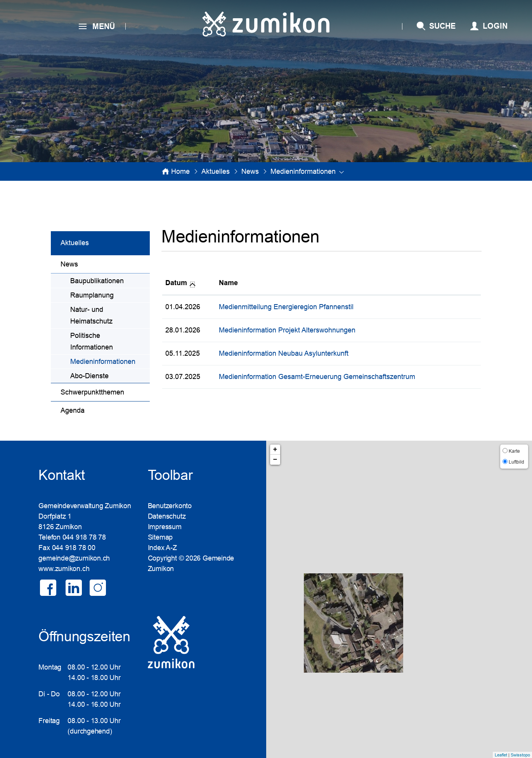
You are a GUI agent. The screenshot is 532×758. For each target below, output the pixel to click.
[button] (216, 171)
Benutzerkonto (170, 506)
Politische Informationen (92, 341)
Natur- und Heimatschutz (91, 315)
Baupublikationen (97, 281)
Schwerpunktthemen (92, 392)
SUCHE (442, 26)
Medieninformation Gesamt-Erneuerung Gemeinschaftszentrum (317, 377)
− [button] (275, 460)
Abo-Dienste (89, 376)
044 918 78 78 (84, 537)
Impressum (165, 527)
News (69, 264)
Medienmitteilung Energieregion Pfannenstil (286, 307)
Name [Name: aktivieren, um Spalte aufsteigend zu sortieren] (228, 283)
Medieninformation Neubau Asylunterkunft (284, 353)
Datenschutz (167, 516)
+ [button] (275, 450)
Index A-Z (162, 548)
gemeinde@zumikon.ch (74, 558)
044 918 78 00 (74, 548)
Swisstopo (520, 755)
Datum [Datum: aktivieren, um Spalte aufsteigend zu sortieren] (176, 283)
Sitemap (160, 537)
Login (495, 26)
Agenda (73, 410)
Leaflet (501, 755)
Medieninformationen (110, 361)
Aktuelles (75, 243)
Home (180, 171)
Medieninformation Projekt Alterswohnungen (287, 330)
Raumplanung (92, 295)
